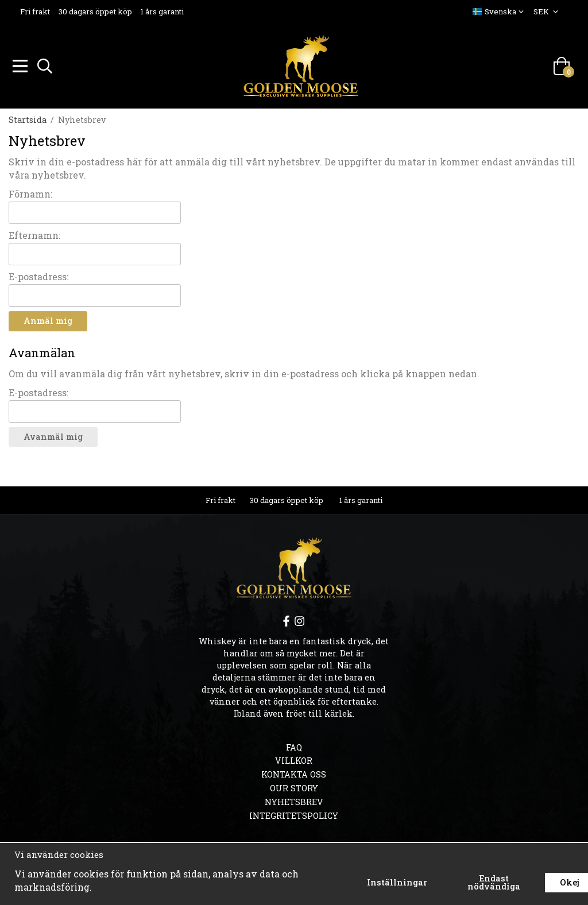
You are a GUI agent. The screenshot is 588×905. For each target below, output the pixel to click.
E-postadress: (38, 275)
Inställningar (397, 882)
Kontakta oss (294, 773)
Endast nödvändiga (494, 882)
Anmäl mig (48, 319)
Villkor (294, 759)
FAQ (294, 746)
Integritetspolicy (294, 814)
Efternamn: (34, 233)
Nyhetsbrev (294, 800)
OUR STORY (294, 786)
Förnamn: (30, 192)
